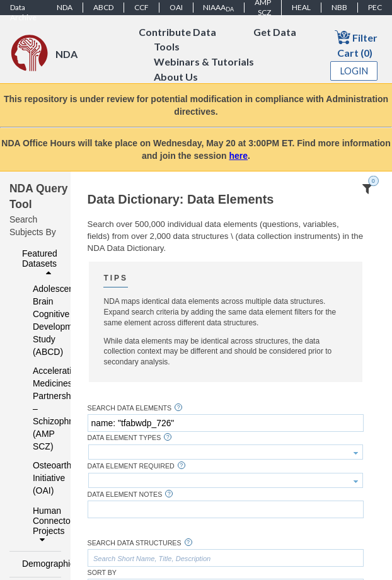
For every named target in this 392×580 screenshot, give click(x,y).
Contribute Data (177, 32)
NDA (65, 7)
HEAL (301, 7)
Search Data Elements (130, 408)
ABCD (103, 7)
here (239, 156)
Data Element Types (124, 438)
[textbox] (226, 423)
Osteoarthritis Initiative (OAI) (39, 478)
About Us (176, 77)
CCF (141, 7)
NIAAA (218, 8)
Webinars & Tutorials (204, 62)
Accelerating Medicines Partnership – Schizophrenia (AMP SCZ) (39, 409)
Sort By (102, 573)
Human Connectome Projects (43, 525)
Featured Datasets (40, 263)
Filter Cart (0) (356, 44)
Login (354, 71)
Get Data (275, 32)
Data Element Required (131, 466)
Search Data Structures (135, 543)
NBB (339, 7)
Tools (167, 47)
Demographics (38, 564)
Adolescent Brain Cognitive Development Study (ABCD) (39, 320)
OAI (176, 7)
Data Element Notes (125, 495)
